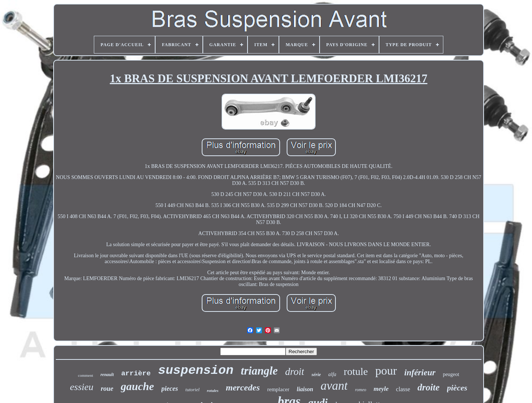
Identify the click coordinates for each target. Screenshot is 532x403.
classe (403, 389)
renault (107, 375)
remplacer (278, 389)
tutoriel (192, 390)
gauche (137, 386)
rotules (213, 390)
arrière (136, 373)
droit (295, 372)
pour (386, 371)
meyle (381, 389)
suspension (196, 371)
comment (86, 375)
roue (107, 389)
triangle (259, 371)
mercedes (243, 387)
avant (334, 386)
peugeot (451, 374)
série (316, 374)
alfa (332, 374)
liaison (305, 389)
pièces (457, 388)
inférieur (420, 373)
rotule (356, 371)
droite (429, 387)
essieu (82, 387)
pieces (170, 389)
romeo (361, 390)
